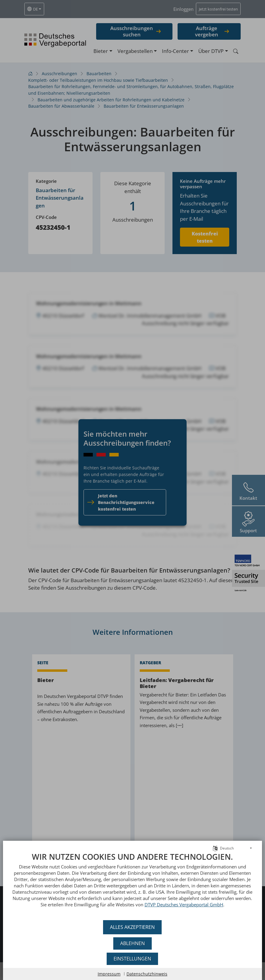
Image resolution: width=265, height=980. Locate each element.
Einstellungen (133, 959)
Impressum (109, 974)
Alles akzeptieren (133, 927)
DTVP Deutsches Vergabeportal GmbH (180, 905)
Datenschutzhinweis (147, 974)
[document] (132, 884)
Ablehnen (132, 943)
